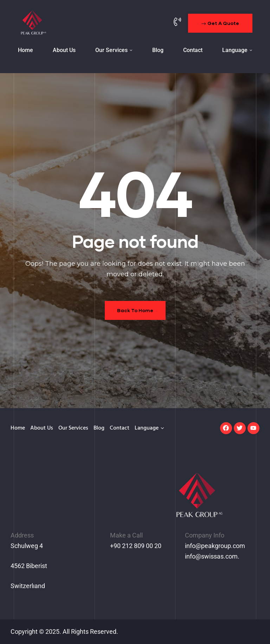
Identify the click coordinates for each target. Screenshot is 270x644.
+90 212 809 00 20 (136, 546)
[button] (220, 23)
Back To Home (135, 310)
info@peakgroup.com (215, 546)
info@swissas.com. (212, 556)
